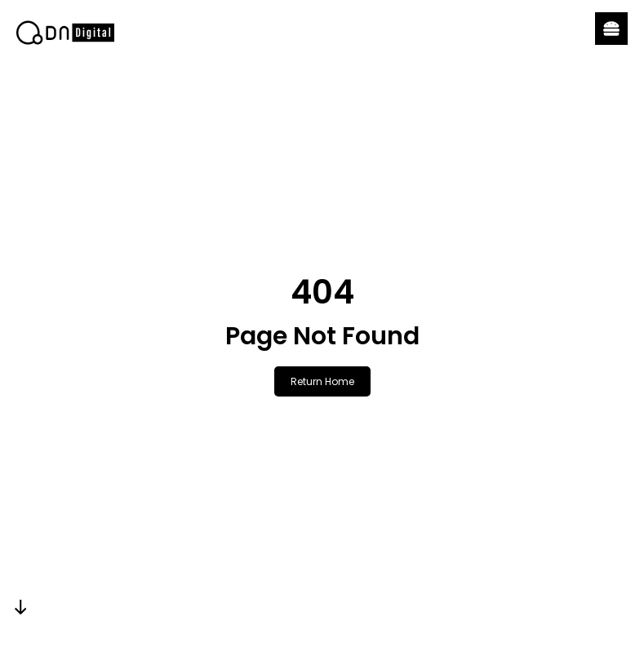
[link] (65, 33)
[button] (611, 29)
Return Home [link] (322, 381)
